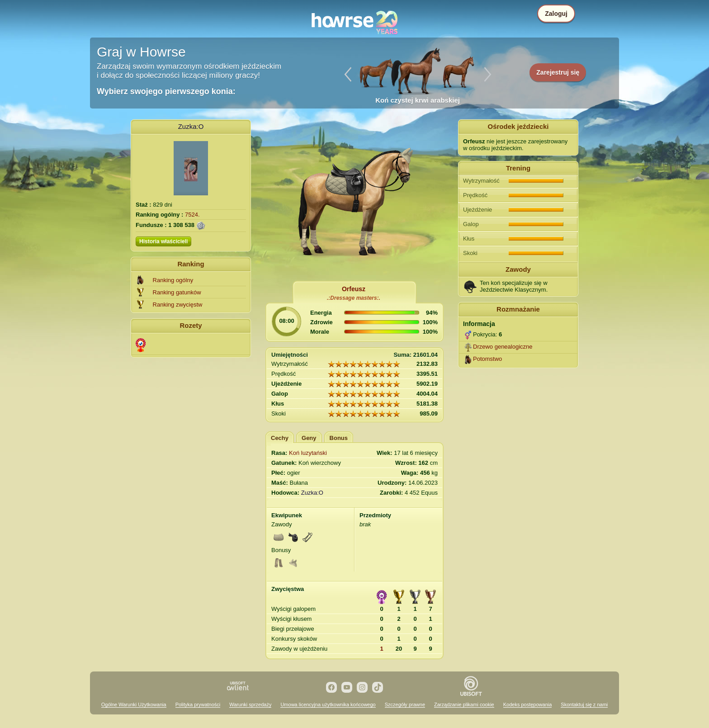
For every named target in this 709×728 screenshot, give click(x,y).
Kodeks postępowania (528, 704)
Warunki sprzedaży (250, 704)
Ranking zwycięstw (178, 305)
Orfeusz (354, 289)
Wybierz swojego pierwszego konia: (166, 91)
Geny (309, 438)
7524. (192, 215)
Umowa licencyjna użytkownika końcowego (328, 704)
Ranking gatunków (177, 292)
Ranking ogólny (173, 280)
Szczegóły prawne (405, 704)
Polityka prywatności (198, 704)
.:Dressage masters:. (354, 298)
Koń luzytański (308, 453)
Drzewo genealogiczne (503, 347)
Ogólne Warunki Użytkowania (134, 704)
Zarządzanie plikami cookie (464, 704)
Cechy (280, 438)
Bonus (339, 438)
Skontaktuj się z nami (584, 704)
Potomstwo (487, 359)
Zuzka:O (191, 126)
